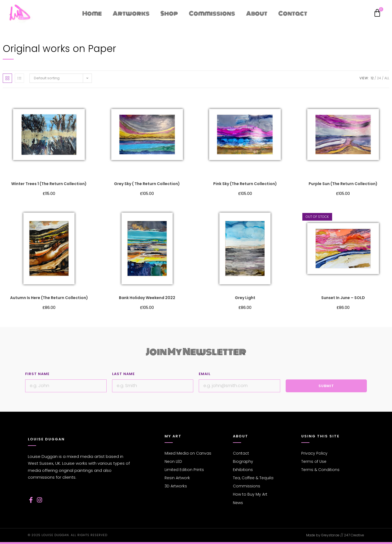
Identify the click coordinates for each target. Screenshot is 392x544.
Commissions (212, 14)
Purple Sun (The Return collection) (343, 184)
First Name (37, 374)
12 (372, 78)
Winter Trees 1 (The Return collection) (49, 184)
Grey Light (245, 298)
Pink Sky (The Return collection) (245, 184)
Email (205, 374)
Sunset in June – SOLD (343, 298)
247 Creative (354, 535)
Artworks (131, 14)
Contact (293, 14)
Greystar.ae (330, 535)
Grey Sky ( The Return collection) (147, 184)
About (257, 14)
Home (92, 14)
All (387, 78)
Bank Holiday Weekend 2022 (147, 298)
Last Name (123, 374)
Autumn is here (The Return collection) (49, 298)
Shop (169, 14)
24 (379, 78)
